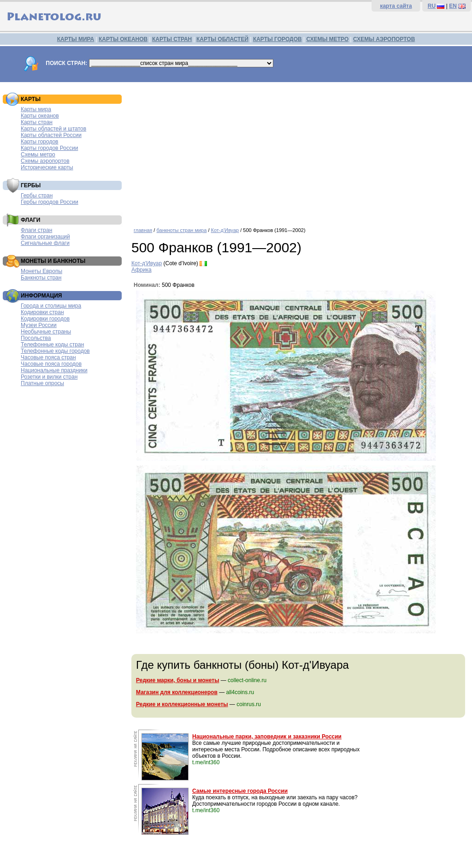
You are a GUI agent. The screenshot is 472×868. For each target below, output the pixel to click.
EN (453, 6)
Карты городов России (49, 148)
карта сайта (396, 6)
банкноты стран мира (181, 230)
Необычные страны (46, 332)
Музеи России (39, 325)
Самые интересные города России (240, 791)
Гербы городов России (50, 202)
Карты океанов (40, 116)
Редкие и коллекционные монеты (182, 704)
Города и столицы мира (51, 306)
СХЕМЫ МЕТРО (327, 39)
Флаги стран (36, 230)
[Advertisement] (299, 151)
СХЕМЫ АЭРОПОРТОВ (384, 39)
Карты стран (37, 122)
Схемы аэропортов (45, 161)
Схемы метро (38, 155)
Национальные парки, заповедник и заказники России (267, 737)
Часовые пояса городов (51, 364)
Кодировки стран (42, 312)
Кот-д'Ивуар (225, 230)
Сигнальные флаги (45, 243)
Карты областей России (51, 135)
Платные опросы (42, 383)
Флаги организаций (45, 237)
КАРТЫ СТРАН (172, 39)
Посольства (36, 338)
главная (143, 230)
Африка (142, 270)
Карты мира (36, 109)
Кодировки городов (45, 319)
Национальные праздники (54, 370)
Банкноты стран (41, 278)
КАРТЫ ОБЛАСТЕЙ (222, 39)
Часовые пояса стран (48, 357)
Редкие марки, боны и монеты (177, 680)
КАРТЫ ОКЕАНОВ (123, 39)
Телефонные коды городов (55, 351)
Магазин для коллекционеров (177, 692)
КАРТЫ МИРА (76, 39)
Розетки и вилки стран (49, 377)
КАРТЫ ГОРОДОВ (277, 39)
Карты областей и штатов (53, 129)
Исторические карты (47, 167)
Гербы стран (37, 196)
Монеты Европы (41, 271)
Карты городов (39, 142)
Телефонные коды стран (52, 345)
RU (432, 6)
